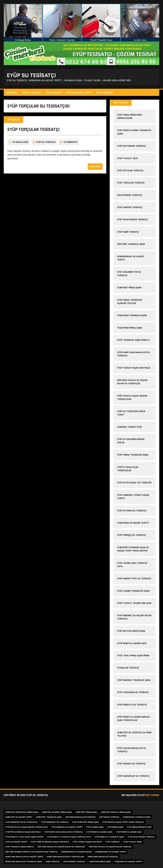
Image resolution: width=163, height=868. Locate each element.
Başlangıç (12, 93)
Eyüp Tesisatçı (54, 93)
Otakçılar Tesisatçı (128, 668)
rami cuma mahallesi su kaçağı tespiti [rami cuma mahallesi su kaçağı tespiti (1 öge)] (24, 857)
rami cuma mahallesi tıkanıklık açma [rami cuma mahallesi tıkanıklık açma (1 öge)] (24, 862)
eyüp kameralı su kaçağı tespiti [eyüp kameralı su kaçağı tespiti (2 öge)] (67, 827)
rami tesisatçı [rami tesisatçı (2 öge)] (53, 862)
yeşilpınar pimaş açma (130, 328)
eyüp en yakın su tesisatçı (132, 511)
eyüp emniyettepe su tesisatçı (134, 579)
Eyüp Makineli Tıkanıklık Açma (134, 680)
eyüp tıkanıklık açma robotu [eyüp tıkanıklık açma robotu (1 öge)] (20, 847)
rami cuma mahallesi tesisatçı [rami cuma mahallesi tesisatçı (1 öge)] (103, 857)
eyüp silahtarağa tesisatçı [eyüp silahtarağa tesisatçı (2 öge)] (141, 837)
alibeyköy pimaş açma (129, 288)
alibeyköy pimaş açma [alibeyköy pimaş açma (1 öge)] (86, 812)
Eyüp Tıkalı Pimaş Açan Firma (133, 656)
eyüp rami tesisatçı (128, 232)
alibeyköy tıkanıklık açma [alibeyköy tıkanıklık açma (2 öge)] (49, 817)
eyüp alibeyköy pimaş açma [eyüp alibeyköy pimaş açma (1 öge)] (86, 822)
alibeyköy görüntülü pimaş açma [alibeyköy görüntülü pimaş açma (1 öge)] (22, 812)
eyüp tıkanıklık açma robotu (133, 340)
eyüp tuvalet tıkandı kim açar (134, 603)
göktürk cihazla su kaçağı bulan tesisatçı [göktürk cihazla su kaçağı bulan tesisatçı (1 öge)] (110, 847)
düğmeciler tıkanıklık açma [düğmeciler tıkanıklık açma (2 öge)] (137, 817)
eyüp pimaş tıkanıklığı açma (133, 455)
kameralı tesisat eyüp (130, 427)
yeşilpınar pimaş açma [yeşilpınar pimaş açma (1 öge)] (100, 862)
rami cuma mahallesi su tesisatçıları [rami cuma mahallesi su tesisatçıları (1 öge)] (65, 857)
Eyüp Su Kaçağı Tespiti (79, 93)
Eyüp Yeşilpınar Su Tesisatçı (133, 692)
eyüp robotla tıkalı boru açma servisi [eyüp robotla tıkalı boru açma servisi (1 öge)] (24, 837)
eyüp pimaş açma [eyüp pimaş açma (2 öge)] (115, 827)
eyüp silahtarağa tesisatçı (133, 219)
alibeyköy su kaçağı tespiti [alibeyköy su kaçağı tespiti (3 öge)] (19, 817)
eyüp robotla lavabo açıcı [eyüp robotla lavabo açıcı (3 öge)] (129, 832)
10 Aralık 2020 (20, 142)
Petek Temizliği (105, 93)
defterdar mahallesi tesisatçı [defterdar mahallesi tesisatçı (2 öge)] (81, 817)
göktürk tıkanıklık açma (131, 244)
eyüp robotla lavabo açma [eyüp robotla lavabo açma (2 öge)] (99, 832)
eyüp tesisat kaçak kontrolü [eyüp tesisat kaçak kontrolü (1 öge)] (87, 842)
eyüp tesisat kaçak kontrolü (134, 368)
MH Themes (153, 795)
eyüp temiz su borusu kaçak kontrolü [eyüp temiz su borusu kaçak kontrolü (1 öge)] (50, 842)
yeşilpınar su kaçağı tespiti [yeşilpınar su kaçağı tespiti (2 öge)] (128, 862)
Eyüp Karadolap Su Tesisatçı (133, 776)
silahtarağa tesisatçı (130, 195)
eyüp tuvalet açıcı (128, 158)
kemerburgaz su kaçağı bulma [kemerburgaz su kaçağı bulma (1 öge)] (76, 852)
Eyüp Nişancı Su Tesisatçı (131, 764)
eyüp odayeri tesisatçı (130, 207)
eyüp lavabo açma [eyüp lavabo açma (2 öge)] (95, 827)
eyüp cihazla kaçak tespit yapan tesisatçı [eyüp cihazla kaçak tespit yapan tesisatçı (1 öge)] (123, 822)
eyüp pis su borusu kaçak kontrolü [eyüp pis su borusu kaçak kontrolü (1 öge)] (23, 832)
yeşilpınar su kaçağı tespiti (133, 523)
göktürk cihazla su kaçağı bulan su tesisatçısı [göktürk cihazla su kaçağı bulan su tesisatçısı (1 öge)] (61, 847)
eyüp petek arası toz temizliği (134, 483)
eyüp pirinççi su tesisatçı (132, 535)
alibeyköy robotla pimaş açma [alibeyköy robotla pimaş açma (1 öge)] (116, 812)
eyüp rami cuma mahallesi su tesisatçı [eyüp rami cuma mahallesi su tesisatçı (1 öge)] (64, 832)
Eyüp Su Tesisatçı (31, 93)
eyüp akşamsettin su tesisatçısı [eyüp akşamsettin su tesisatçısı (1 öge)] (21, 822)
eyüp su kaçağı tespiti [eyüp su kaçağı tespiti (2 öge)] (16, 842)
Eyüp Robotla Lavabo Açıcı (132, 643)
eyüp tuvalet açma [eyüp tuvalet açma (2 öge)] (133, 842)
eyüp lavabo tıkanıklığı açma (133, 591)
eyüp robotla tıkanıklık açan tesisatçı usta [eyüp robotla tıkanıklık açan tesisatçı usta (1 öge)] (69, 837)
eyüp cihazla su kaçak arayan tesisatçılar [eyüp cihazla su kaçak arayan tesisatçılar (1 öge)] (26, 827)
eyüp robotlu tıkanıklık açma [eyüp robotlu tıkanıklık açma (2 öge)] (109, 837)
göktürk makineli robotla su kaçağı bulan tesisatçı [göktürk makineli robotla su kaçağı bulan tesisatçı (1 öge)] (31, 852)
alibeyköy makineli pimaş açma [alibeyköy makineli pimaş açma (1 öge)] (57, 812)
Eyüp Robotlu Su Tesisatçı (132, 705)
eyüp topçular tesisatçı (34, 129)
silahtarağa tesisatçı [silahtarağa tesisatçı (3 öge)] (74, 862)
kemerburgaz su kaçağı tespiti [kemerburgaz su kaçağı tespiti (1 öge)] (111, 852)
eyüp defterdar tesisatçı (132, 146)
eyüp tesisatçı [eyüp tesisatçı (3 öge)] (113, 842)
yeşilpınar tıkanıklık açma (132, 315)
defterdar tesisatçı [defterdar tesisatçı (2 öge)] (109, 817)
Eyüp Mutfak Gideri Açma (131, 631)
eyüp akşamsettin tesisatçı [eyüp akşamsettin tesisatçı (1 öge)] (55, 822)
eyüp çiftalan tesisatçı (130, 171)
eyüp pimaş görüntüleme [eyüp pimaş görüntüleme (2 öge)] (139, 827)
